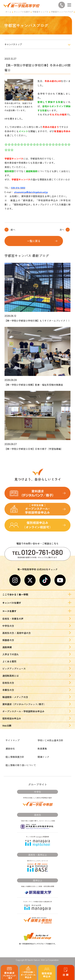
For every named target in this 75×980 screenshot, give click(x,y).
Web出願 (7, 726)
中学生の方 (8, 626)
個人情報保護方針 (15, 757)
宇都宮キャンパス (40, 12)
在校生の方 (8, 683)
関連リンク (43, 757)
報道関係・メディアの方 (15, 697)
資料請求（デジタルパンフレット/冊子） (24, 704)
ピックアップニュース (14, 669)
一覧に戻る (34, 241)
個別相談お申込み (12, 718)
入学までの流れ (11, 654)
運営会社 (10, 749)
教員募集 (42, 749)
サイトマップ (13, 740)
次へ (62, 230)
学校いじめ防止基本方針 (50, 740)
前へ (13, 230)
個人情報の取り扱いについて (21, 765)
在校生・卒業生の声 (13, 619)
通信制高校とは (11, 676)
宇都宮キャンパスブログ (62, 12)
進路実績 (7, 647)
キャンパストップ (13, 44)
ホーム (8, 12)
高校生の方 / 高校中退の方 (17, 633)
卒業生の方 (8, 690)
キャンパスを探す (22, 12)
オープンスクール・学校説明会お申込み (23, 711)
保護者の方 (8, 640)
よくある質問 (9, 661)
